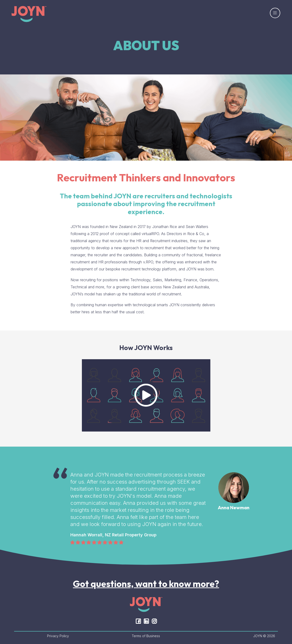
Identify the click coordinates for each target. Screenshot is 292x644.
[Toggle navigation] (275, 13)
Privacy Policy (58, 636)
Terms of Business (146, 636)
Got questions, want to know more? (146, 584)
